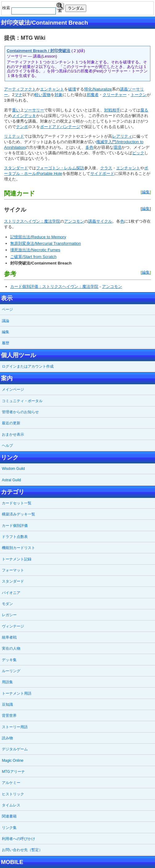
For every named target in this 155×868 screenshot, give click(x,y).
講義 (124, 89)
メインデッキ (24, 116)
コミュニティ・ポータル (22, 401)
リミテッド (14, 136)
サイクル (104, 221)
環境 (117, 147)
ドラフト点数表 (15, 537)
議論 (6, 321)
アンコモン (74, 221)
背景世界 (9, 716)
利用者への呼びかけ (18, 839)
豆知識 (7, 704)
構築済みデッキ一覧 (18, 514)
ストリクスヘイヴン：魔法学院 (32, 221)
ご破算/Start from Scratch (33, 257)
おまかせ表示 (13, 434)
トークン (139, 95)
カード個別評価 (15, 526)
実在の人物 (11, 648)
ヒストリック (13, 794)
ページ (7, 309)
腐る (144, 110)
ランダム (76, 8)
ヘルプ (7, 446)
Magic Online (13, 761)
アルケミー (11, 783)
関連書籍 (9, 816)
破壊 (72, 89)
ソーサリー (34, 110)
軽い (39, 95)
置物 (47, 95)
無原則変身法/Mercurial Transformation (45, 243)
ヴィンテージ (13, 626)
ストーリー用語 (15, 727)
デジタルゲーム (15, 749)
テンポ (22, 127)
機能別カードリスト (18, 548)
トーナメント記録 (17, 559)
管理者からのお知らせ (20, 412)
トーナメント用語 (17, 693)
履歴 (6, 343)
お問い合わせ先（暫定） (22, 850)
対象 (59, 95)
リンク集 (9, 828)
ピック (138, 153)
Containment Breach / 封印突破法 (39, 51)
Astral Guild (11, 480)
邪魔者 (93, 95)
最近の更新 (11, 423)
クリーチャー (115, 95)
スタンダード (16, 168)
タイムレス (11, 805)
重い (16, 110)
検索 (60, 6)
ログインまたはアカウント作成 (28, 366)
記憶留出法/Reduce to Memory (38, 237)
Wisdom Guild (13, 469)
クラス (106, 168)
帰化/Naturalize (98, 89)
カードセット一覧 (17, 503)
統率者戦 (9, 637)
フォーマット (13, 570)
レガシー (9, 615)
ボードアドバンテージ (60, 127)
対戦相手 (112, 110)
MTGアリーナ (13, 772)
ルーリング (11, 671)
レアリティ (122, 136)
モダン (7, 604)
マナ (18, 95)
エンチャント (52, 89)
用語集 (7, 682)
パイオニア (11, 593)
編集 (146, 192)
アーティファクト (20, 89)
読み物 (7, 738)
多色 (89, 147)
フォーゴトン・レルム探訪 (60, 168)
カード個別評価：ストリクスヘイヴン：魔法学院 (54, 287)
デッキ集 (9, 660)
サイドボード (102, 174)
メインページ (13, 390)
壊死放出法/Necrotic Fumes (35, 250)
